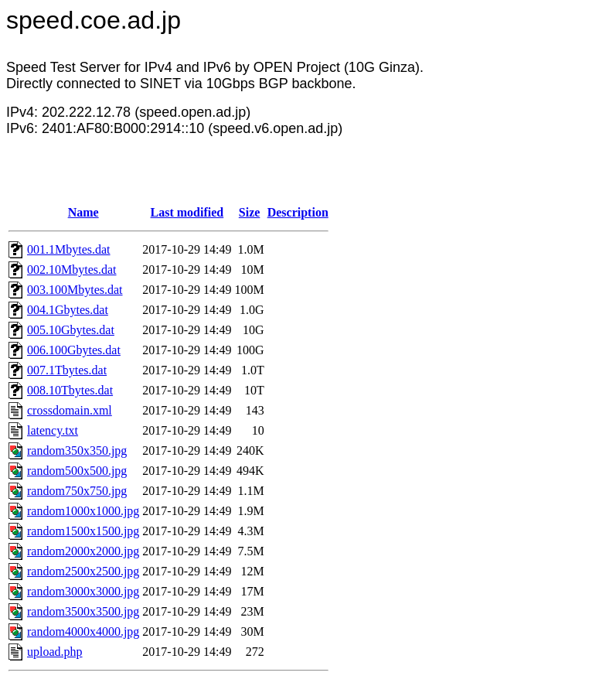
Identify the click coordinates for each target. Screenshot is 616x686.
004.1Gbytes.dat (68, 310)
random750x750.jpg (77, 491)
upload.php (55, 652)
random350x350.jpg (77, 451)
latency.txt (53, 430)
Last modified (187, 212)
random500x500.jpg (77, 471)
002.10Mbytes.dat (72, 270)
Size (250, 212)
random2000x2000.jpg (83, 551)
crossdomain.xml (70, 410)
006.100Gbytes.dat (74, 350)
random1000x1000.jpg (83, 511)
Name (83, 212)
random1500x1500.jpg (83, 531)
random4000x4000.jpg (83, 631)
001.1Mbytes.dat (69, 249)
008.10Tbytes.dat (70, 390)
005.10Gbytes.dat (71, 330)
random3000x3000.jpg (83, 591)
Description (298, 212)
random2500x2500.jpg (83, 571)
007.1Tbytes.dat (67, 370)
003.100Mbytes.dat (75, 290)
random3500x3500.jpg (83, 611)
